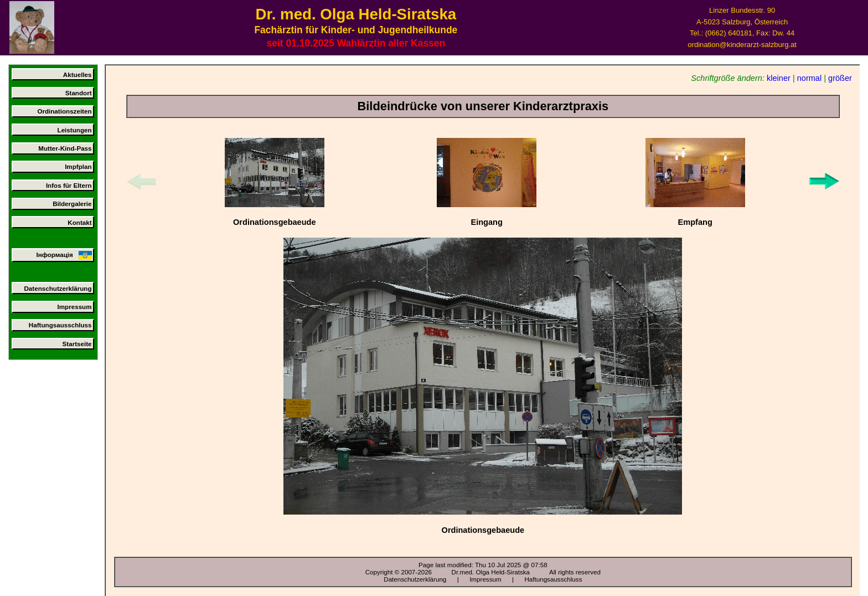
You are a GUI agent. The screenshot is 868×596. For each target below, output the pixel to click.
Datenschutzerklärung (58, 288)
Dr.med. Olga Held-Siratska (491, 572)
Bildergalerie (72, 204)
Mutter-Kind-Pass (65, 148)
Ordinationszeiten (64, 111)
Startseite (77, 344)
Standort (79, 93)
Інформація (64, 255)
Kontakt (79, 222)
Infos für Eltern (69, 185)
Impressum (75, 307)
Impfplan (78, 166)
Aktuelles (77, 74)
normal (809, 78)
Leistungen (75, 130)
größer (840, 78)
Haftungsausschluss (60, 325)
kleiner (779, 78)
